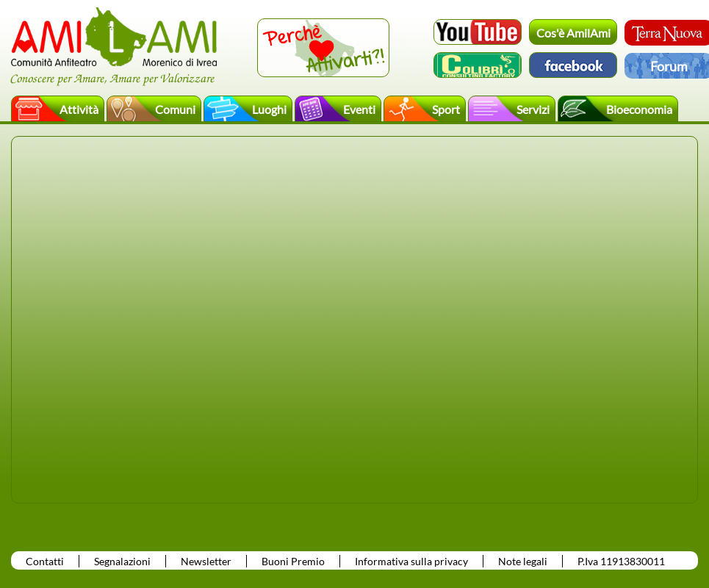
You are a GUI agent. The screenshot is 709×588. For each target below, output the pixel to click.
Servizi (533, 109)
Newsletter (206, 561)
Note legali (523, 561)
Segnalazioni (122, 561)
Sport (446, 109)
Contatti (45, 561)
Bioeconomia (639, 109)
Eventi (359, 109)
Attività (79, 109)
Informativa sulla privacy (411, 561)
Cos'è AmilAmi (573, 33)
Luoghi (269, 109)
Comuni (175, 109)
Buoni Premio (293, 561)
